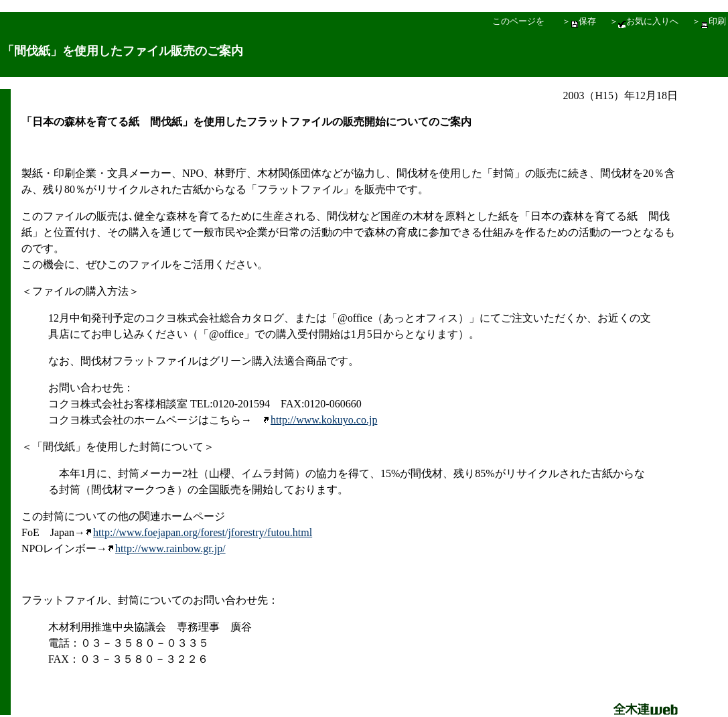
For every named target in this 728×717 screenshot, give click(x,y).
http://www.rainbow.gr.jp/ (170, 548)
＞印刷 (709, 21)
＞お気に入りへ (644, 21)
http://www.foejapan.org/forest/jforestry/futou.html (199, 532)
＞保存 (579, 21)
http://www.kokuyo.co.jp (320, 420)
